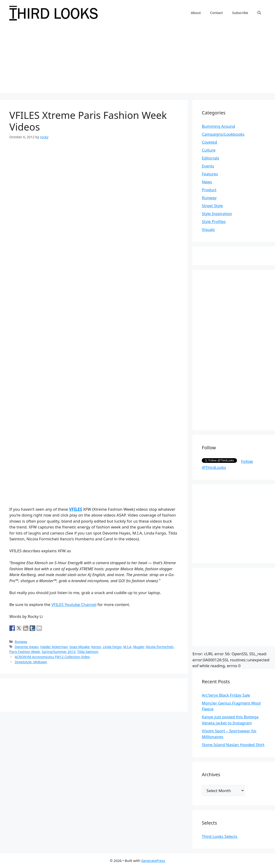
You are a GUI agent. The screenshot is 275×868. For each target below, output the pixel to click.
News (207, 182)
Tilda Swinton (88, 652)
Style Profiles (214, 221)
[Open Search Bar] (259, 13)
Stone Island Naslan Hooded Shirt (233, 745)
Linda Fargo (112, 647)
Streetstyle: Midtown (31, 662)
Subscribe (240, 13)
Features (210, 174)
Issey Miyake (80, 647)
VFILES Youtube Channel (74, 604)
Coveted (209, 142)
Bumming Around (218, 126)
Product (209, 190)
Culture (209, 150)
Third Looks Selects (219, 836)
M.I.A (127, 647)
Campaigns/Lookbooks (223, 134)
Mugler (139, 647)
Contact (216, 13)
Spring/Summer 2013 (59, 652)
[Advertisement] (137, 60)
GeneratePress (153, 861)
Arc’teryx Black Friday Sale (226, 695)
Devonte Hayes (27, 647)
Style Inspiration (217, 214)
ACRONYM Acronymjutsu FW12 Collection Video (52, 657)
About (196, 13)
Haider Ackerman (54, 647)
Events (208, 166)
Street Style (212, 206)
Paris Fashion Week (25, 652)
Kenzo (96, 647)
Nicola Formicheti (160, 647)
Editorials (210, 158)
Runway (21, 642)
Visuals (208, 229)
